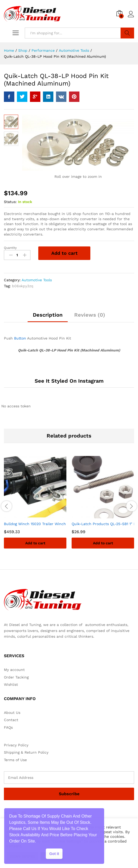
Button (20, 338)
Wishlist (11, 685)
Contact (11, 720)
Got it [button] (54, 854)
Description (48, 315)
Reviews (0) (90, 315)
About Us (12, 713)
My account (14, 670)
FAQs (8, 727)
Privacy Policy (16, 745)
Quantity (10, 248)
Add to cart (64, 253)
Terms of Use (15, 760)
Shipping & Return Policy (26, 753)
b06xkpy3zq (23, 286)
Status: (10, 202)
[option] (35, 506)
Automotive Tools (37, 280)
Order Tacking (16, 677)
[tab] (48, 317)
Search (127, 33)
